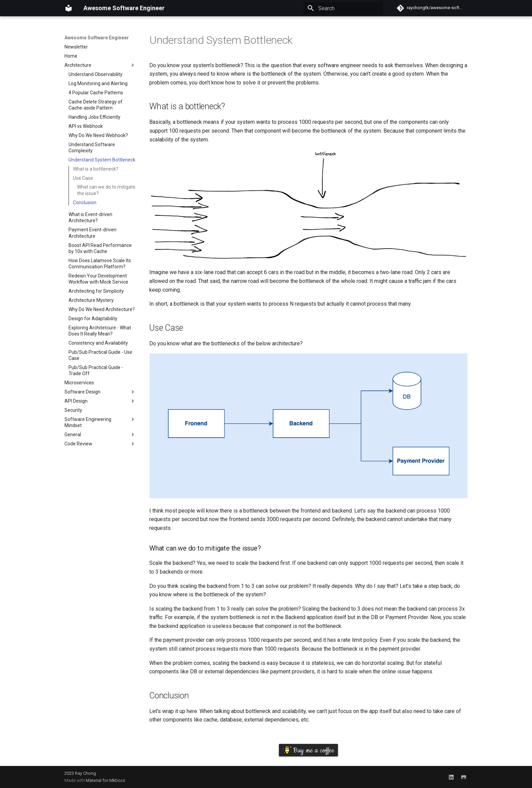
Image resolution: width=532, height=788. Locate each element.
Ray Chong (85, 773)
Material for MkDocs (106, 780)
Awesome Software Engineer (97, 38)
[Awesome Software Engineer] (69, 8)
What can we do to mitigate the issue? (106, 190)
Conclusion (85, 203)
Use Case (83, 178)
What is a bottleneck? (96, 169)
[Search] (343, 8)
